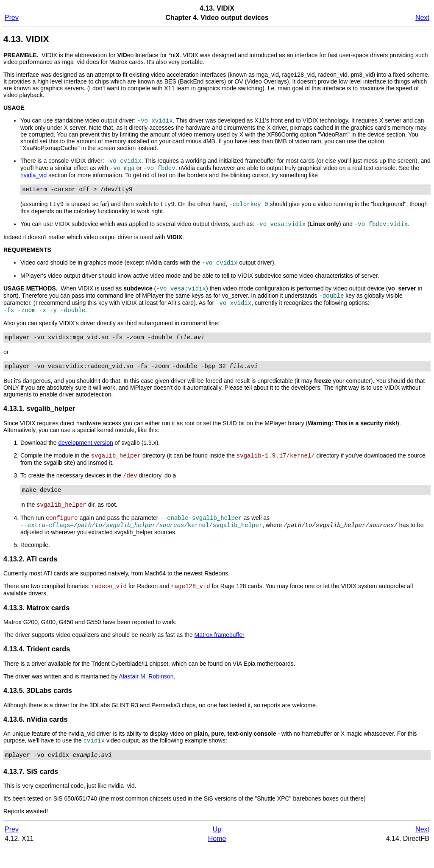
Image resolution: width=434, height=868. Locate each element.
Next (422, 18)
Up (217, 850)
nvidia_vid (33, 178)
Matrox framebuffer (220, 653)
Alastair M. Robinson (146, 695)
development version (86, 455)
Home (217, 859)
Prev (12, 18)
